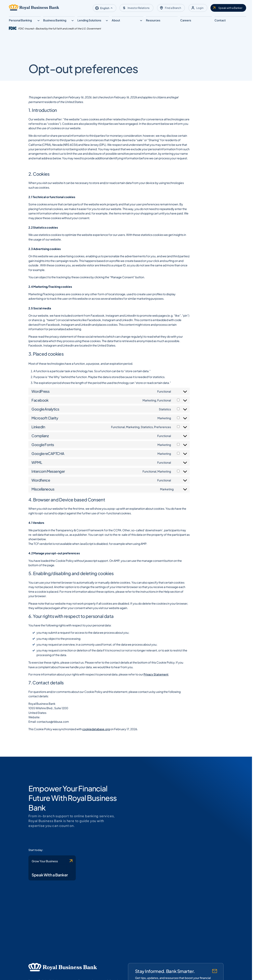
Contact (220, 20)
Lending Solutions (89, 20)
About (116, 20)
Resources (153, 20)
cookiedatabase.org (90, 732)
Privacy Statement (150, 677)
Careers (186, 20)
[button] (105, 8)
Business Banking (55, 20)
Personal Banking (20, 20)
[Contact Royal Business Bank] (48, 872)
